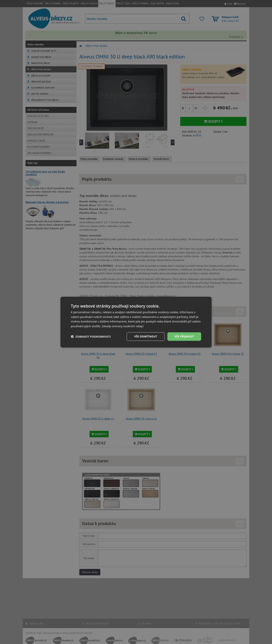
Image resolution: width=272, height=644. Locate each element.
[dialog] (136, 322)
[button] (91, 336)
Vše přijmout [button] (184, 336)
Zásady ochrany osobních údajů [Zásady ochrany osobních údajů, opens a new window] (123, 326)
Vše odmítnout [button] (146, 336)
